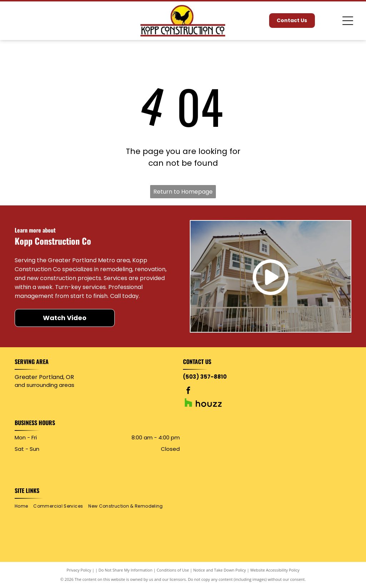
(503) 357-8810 (205, 377)
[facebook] (188, 391)
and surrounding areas (44, 385)
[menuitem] (24, 506)
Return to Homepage (183, 192)
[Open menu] (348, 21)
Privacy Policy (79, 570)
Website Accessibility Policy (275, 570)
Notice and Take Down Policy (220, 570)
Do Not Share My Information (126, 570)
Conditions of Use (173, 570)
